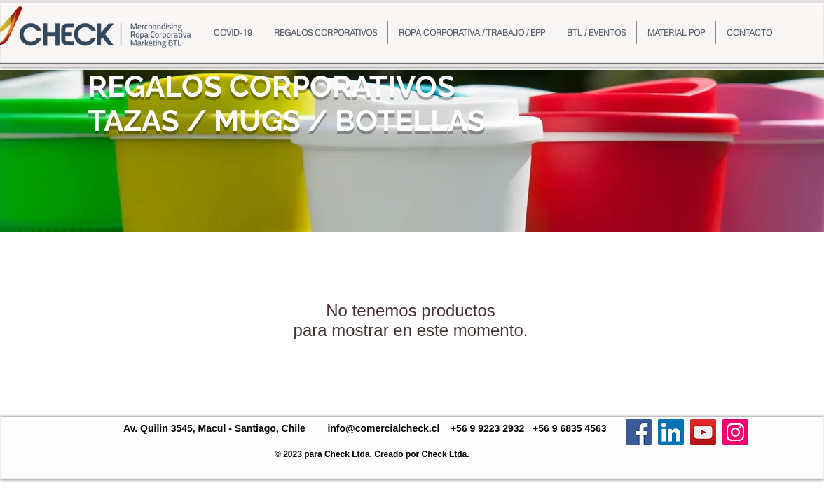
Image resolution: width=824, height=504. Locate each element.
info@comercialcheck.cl (383, 428)
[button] (325, 33)
